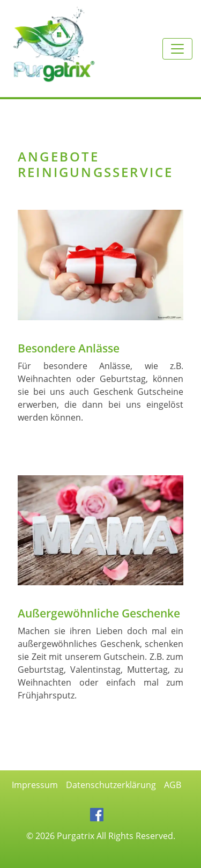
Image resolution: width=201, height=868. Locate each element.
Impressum (35, 785)
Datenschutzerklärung (111, 785)
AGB (173, 785)
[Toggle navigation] (177, 49)
